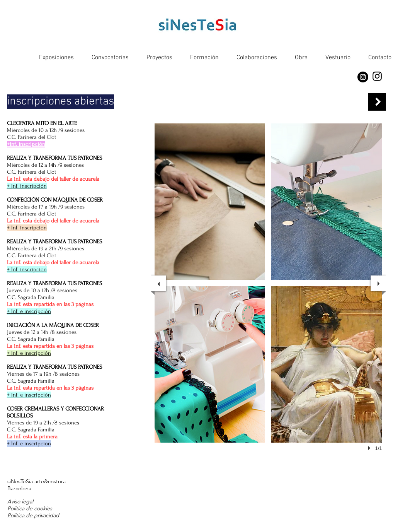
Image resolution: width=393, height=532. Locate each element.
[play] (370, 448)
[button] (210, 202)
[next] (378, 283)
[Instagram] (363, 77)
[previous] (158, 283)
